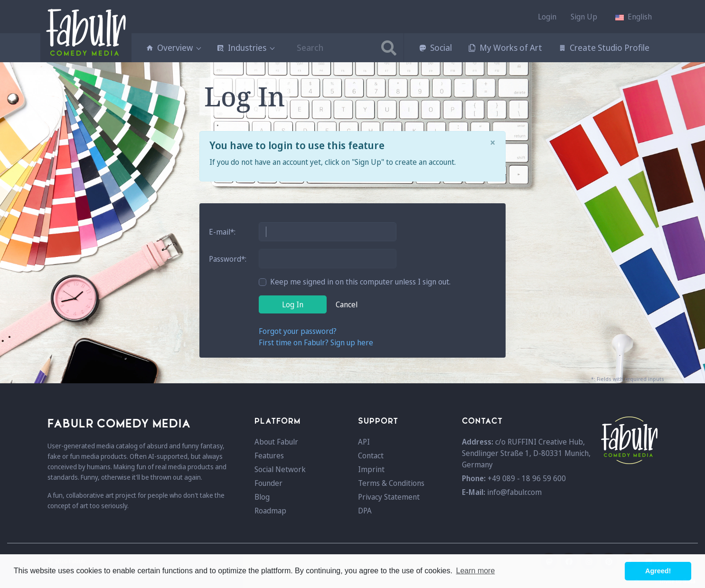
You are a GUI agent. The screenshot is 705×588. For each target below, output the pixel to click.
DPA (365, 511)
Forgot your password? (298, 331)
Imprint (371, 469)
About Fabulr (276, 442)
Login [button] (547, 17)
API (364, 442)
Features (269, 455)
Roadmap (270, 511)
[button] (634, 17)
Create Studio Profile (604, 47)
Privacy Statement (389, 497)
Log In (293, 304)
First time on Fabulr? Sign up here (316, 342)
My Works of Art (505, 47)
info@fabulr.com (514, 492)
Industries (245, 47)
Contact (371, 455)
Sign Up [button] (584, 17)
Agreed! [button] (658, 571)
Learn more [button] (476, 571)
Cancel (347, 304)
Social (435, 47)
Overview (173, 47)
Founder (268, 483)
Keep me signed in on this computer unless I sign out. (360, 282)
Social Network (280, 469)
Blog (262, 497)
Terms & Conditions (391, 483)
